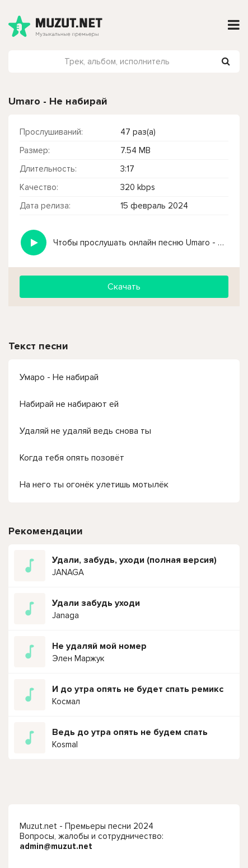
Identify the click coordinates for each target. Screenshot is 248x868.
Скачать (124, 287)
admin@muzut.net (56, 846)
